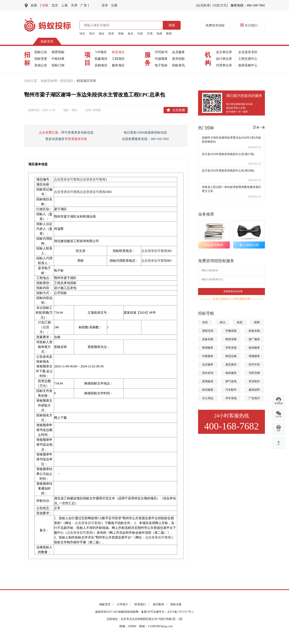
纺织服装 (208, 390)
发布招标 (178, 59)
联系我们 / (143, 604)
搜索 (172, 25)
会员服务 (178, 52)
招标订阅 (58, 65)
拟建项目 (101, 59)
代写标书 (161, 52)
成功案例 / (160, 604)
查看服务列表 (77, 139)
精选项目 (118, 52)
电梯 (159, 34)
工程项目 (118, 59)
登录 (105, 5)
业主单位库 (224, 52)
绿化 (82, 34)
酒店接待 (231, 365)
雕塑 (169, 34)
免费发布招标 (215, 25)
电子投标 (161, 65)
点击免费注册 (49, 132)
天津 (74, 5)
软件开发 (254, 365)
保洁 (92, 34)
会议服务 (208, 365)
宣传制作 (254, 381)
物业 (102, 34)
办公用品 (208, 398)
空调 (150, 34)
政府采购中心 (248, 65)
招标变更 (41, 59)
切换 (44, 5)
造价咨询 (208, 373)
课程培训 (208, 331)
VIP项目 (101, 52)
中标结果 (58, 59)
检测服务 (208, 348)
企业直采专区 (248, 52)
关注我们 (250, 25)
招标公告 (41, 52)
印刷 (140, 34)
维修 (121, 34)
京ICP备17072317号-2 (180, 612)
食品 (130, 34)
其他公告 (41, 65)
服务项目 (118, 65)
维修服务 (254, 356)
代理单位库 (224, 65)
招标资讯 (178, 65)
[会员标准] (203, 5)
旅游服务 (254, 348)
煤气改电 (231, 381)
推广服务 (254, 339)
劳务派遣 (231, 348)
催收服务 (231, 373)
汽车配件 (231, 390)
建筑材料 (254, 390)
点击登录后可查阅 (67, 179)
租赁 (111, 34)
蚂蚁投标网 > (51, 81)
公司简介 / (125, 604)
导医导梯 (254, 373)
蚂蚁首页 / (107, 604)
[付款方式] (220, 5)
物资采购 (231, 339)
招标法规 (176, 604)
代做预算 (161, 59)
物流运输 (231, 356)
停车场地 (231, 398)
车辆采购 (231, 331)
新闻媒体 (208, 381)
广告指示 (254, 398)
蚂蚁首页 (47, 41)
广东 (85, 5)
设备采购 (208, 339)
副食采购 (254, 331)
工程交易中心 (248, 59)
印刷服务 (208, 356)
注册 (114, 5)
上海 (64, 5)
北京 (55, 5)
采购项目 (101, 65)
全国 (34, 5)
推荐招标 (58, 52)
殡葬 (257, 322)
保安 (205, 322)
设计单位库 (224, 59)
